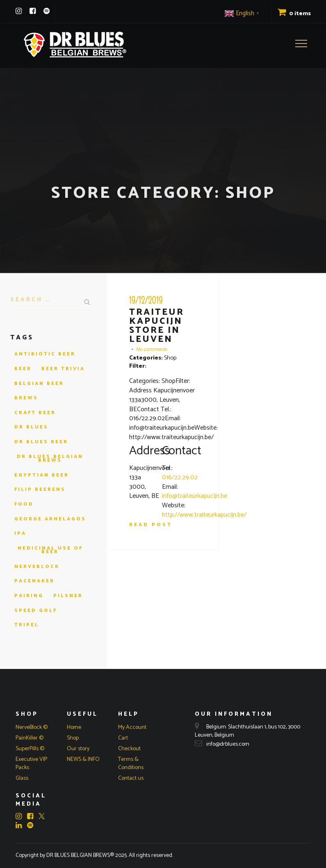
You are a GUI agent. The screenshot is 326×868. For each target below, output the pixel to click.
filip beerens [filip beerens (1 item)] (40, 489)
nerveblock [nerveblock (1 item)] (37, 567)
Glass (22, 778)
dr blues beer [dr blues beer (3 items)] (41, 442)
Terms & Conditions (131, 764)
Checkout (129, 749)
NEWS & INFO (83, 759)
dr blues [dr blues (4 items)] (31, 427)
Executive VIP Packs (31, 764)
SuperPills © (30, 749)
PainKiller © (30, 738)
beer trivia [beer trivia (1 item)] (63, 369)
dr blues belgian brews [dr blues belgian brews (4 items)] (50, 459)
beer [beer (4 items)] (23, 369)
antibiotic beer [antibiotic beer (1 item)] (45, 354)
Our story (78, 749)
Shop (73, 738)
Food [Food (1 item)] (24, 504)
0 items (294, 14)
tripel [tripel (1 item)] (27, 625)
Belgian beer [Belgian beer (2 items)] (39, 384)
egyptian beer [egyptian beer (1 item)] (42, 475)
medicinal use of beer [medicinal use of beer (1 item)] (50, 550)
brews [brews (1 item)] (26, 398)
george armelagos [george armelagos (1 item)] (50, 519)
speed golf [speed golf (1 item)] (36, 610)
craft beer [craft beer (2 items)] (35, 413)
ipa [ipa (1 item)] (20, 533)
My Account (132, 727)
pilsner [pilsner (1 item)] (68, 596)
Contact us (131, 778)
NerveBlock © (32, 727)
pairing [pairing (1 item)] (29, 596)
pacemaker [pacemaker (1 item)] (34, 581)
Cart (123, 738)
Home (74, 727)
